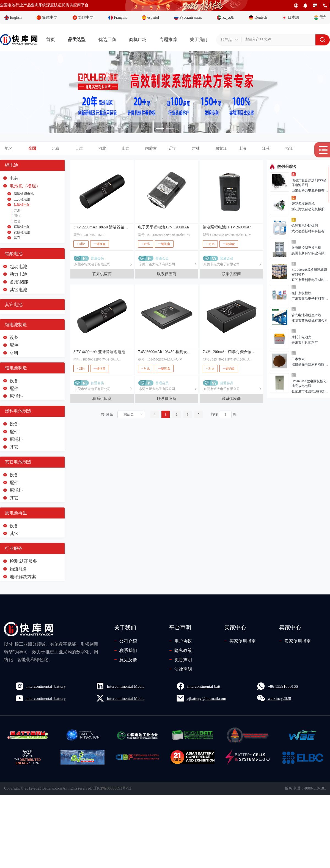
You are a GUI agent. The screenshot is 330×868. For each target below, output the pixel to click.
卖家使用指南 (295, 641)
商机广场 (138, 39)
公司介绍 (126, 641)
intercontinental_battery (40, 686)
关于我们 (199, 39)
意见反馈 (126, 660)
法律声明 (181, 669)
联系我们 (126, 650)
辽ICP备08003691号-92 (112, 788)
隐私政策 (181, 650)
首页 (51, 39)
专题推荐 (168, 39)
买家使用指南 (240, 641)
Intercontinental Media (120, 686)
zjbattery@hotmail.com (201, 698)
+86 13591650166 (277, 686)
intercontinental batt (198, 686)
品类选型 (77, 39)
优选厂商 (107, 39)
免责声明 (181, 660)
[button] (179, 148)
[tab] (165, 148)
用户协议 (181, 641)
